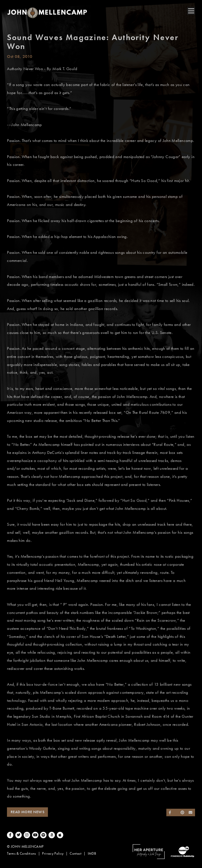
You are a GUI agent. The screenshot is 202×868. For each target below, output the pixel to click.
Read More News (27, 812)
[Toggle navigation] (191, 11)
